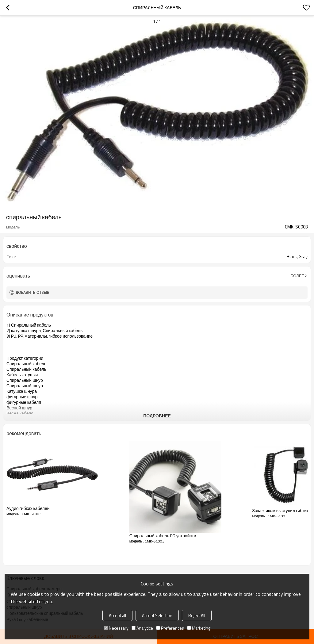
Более (297, 276)
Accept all (117, 615)
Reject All (197, 615)
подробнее (157, 416)
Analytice (142, 628)
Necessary (116, 628)
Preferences (170, 628)
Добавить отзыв (33, 292)
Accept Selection (157, 615)
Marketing (199, 628)
